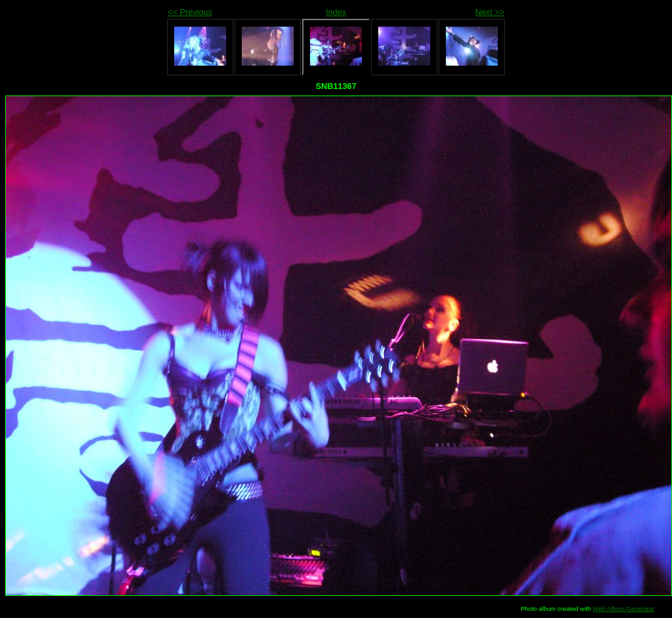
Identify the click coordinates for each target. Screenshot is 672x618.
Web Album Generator (624, 609)
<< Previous (190, 12)
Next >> (490, 12)
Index (336, 12)
